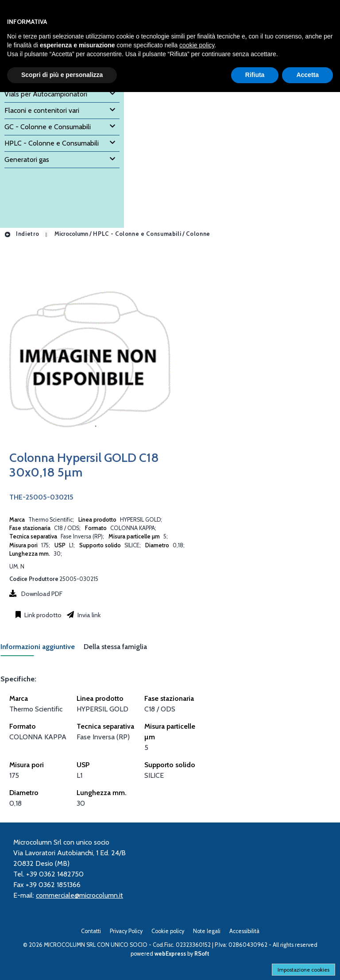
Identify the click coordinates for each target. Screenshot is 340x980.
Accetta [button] (307, 75)
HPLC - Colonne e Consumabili (137, 234)
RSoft (202, 954)
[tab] (42, 649)
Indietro (22, 234)
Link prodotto (42, 615)
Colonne (198, 234)
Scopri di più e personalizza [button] (62, 75)
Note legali (207, 931)
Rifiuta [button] (255, 75)
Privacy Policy (126, 931)
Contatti (91, 931)
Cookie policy (168, 931)
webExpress (170, 954)
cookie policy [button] (197, 45)
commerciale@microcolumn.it (79, 895)
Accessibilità (244, 931)
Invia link (88, 615)
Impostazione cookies (303, 970)
